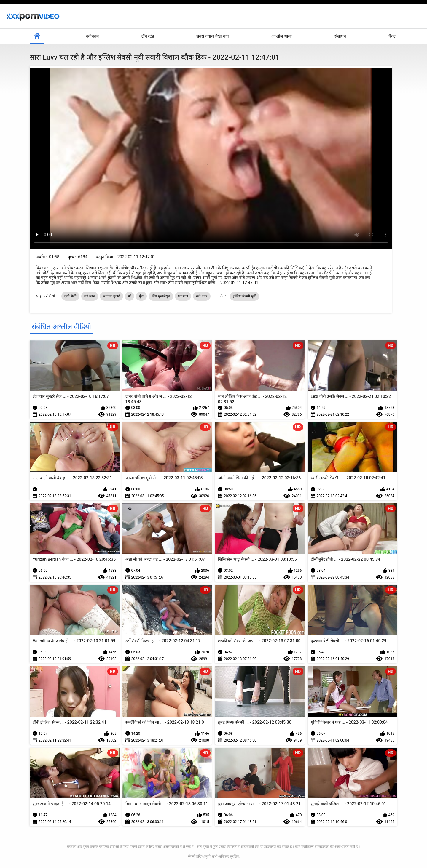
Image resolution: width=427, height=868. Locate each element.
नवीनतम (92, 36)
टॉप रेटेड (148, 36)
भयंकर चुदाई (111, 296)
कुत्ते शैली (70, 296)
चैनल (392, 36)
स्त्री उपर (202, 296)
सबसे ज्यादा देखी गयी (212, 36)
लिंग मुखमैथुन (161, 296)
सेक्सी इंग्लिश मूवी (199, 856)
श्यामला (183, 296)
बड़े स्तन (90, 296)
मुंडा (141, 296)
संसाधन (340, 36)
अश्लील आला (282, 36)
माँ (129, 296)
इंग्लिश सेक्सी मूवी (244, 296)
